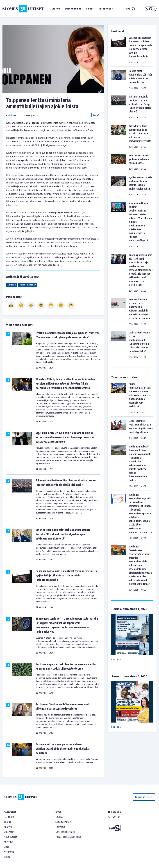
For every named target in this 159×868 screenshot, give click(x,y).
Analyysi (8, 827)
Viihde (7, 857)
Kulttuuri (9, 842)
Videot (90, 9)
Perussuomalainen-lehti (68, 837)
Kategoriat (107, 9)
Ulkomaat (9, 832)
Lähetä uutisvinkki (65, 832)
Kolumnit (9, 852)
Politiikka (11, 115)
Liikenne (12, 285)
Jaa (96, 115)
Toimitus (60, 827)
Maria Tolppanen (28, 285)
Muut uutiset (10, 837)
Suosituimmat (73, 9)
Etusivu (56, 9)
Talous (7, 822)
